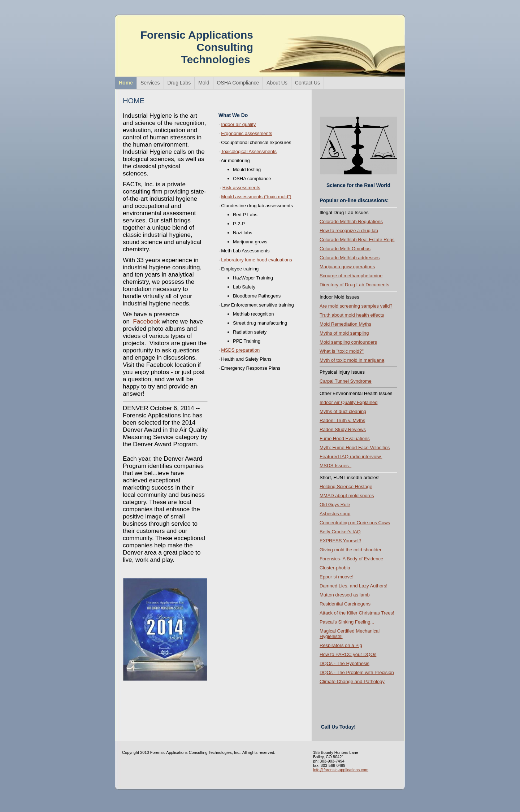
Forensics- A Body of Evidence (351, 559)
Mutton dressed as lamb (345, 595)
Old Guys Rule (335, 505)
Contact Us (307, 83)
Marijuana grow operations (347, 267)
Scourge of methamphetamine (351, 276)
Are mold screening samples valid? (356, 306)
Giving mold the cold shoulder (350, 550)
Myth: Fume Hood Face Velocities (355, 448)
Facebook (146, 322)
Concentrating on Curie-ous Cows (355, 523)
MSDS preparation (240, 350)
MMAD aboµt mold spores (347, 496)
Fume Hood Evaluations (345, 438)
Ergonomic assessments (247, 133)
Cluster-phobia (335, 568)
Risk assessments (241, 188)
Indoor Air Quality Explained (348, 402)
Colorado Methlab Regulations (351, 222)
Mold (204, 83)
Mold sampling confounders (348, 342)
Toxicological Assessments (249, 151)
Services (150, 83)
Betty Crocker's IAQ (340, 532)
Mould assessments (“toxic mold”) (256, 197)
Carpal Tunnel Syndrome (346, 381)
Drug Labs (179, 83)
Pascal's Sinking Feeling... (347, 622)
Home (126, 83)
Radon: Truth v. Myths (342, 420)
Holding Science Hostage (346, 487)
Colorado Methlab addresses (350, 258)
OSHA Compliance (238, 83)
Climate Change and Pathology (352, 681)
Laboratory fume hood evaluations (257, 260)
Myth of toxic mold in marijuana (352, 360)
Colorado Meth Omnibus (345, 249)
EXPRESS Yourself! (340, 541)
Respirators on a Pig (341, 645)
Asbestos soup (335, 514)
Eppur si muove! (337, 577)
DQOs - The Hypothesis (344, 663)
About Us (277, 83)
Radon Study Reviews (343, 429)
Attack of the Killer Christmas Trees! (357, 613)
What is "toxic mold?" (342, 351)
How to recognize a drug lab (349, 231)
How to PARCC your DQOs (348, 654)
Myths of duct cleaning (343, 411)
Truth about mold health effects (352, 315)
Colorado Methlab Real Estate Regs (357, 240)
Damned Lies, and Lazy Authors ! (354, 586)
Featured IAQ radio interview (351, 457)
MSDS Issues (335, 466)
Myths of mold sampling (344, 333)
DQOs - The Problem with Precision (357, 672)
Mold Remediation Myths (345, 324)
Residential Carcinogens (345, 604)
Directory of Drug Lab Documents (354, 285)
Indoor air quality (238, 124)
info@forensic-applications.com (341, 770)
